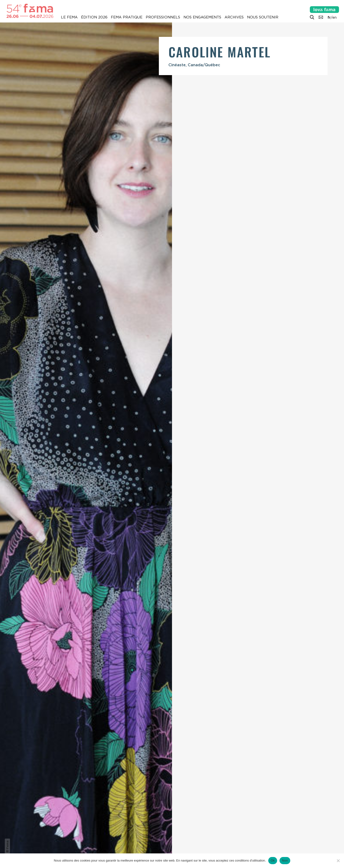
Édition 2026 (94, 17)
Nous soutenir (263, 17)
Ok (273, 860)
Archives (234, 17)
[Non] (338, 861)
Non (285, 860)
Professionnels (163, 17)
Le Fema (69, 17)
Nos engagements (202, 17)
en (334, 17)
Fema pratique (127, 17)
